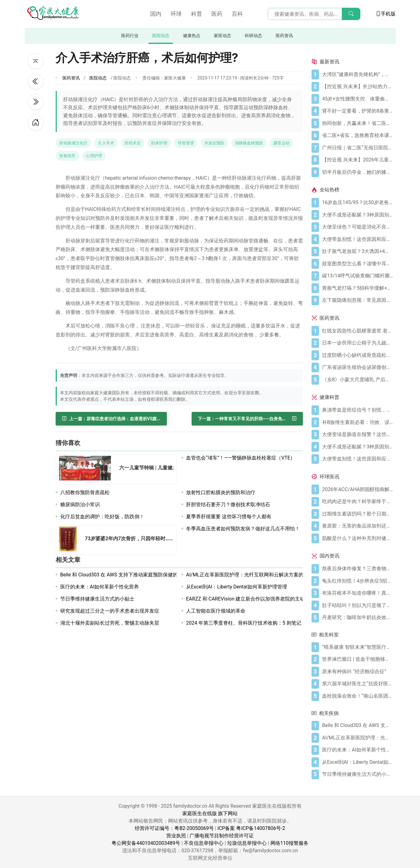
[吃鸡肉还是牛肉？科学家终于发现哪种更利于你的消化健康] (357, 502)
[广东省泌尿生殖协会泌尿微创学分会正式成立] (357, 367)
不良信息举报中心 (204, 843)
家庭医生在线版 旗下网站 (210, 813)
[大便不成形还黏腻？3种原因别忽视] (357, 215)
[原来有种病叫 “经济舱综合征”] (357, 672)
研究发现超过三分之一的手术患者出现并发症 (110, 611)
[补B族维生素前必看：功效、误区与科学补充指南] (357, 422)
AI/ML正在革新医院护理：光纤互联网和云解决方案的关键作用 (255, 575)
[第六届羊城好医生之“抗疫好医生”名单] (357, 684)
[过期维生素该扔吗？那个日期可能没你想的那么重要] (357, 514)
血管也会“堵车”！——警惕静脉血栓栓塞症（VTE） (241, 458)
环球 (176, 14)
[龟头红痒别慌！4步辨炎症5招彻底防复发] (357, 581)
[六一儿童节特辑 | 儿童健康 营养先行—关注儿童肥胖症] (87, 469)
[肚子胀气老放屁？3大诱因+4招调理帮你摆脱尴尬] (357, 251)
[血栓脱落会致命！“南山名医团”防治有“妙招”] (357, 696)
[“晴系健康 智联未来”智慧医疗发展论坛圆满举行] (357, 647)
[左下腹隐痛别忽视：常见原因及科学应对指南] (357, 300)
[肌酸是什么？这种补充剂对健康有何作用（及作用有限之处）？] (357, 538)
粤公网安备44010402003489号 (146, 843)
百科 (237, 14)
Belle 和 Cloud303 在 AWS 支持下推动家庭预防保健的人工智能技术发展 (139, 575)
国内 (156, 14)
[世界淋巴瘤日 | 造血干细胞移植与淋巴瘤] (357, 659)
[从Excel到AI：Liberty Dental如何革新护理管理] (357, 762)
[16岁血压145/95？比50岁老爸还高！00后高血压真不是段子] (357, 203)
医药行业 (130, 36)
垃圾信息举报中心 (247, 843)
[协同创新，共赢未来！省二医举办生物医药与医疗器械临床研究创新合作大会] (357, 123)
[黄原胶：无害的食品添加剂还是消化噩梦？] (357, 526)
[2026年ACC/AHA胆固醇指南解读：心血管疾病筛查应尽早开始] (357, 490)
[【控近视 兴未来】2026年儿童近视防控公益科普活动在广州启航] (357, 160)
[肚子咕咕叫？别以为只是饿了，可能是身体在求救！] (357, 605)
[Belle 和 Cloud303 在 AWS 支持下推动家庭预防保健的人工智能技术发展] (357, 725)
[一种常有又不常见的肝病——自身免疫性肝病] (247, 419)
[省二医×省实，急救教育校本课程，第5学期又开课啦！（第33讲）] (357, 135)
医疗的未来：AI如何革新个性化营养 (100, 587)
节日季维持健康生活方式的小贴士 (97, 599)
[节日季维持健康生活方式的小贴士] (357, 774)
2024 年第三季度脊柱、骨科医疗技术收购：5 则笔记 (244, 623)
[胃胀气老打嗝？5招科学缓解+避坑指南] (357, 288)
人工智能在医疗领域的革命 (216, 611)
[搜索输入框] (314, 14)
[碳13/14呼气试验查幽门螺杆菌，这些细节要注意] (357, 276)
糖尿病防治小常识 (80, 505)
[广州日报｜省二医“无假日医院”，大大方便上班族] (357, 148)
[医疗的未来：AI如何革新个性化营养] (357, 750)
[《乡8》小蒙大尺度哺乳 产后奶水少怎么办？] (357, 380)
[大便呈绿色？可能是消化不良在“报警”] (357, 227)
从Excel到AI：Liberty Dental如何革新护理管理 (237, 587)
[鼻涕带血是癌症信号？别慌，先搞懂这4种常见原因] (357, 410)
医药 (217, 14)
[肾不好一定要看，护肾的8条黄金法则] (357, 111)
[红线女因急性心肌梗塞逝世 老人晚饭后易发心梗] (357, 331)
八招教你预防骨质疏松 (85, 492)
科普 (197, 14)
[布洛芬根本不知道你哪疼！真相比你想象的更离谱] (357, 593)
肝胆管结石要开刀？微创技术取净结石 (228, 505)
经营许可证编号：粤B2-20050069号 (174, 828)
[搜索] (351, 14)
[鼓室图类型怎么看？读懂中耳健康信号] (357, 264)
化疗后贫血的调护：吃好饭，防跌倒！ (102, 517)
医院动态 (161, 36)
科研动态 (253, 36)
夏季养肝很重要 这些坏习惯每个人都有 (229, 517)
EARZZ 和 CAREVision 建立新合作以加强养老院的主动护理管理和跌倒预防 (268, 599)
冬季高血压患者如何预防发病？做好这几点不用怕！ (243, 529)
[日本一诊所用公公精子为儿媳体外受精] (357, 343)
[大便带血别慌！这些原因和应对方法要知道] (357, 239)
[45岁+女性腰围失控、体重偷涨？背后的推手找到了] (357, 99)
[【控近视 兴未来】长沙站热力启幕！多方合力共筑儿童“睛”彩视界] (357, 87)
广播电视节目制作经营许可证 (222, 836)
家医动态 (223, 36)
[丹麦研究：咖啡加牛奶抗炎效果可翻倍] (357, 618)
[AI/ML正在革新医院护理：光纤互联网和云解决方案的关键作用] (357, 738)
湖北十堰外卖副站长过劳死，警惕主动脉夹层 (110, 623)
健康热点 (192, 36)
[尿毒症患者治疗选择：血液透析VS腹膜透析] (111, 419)
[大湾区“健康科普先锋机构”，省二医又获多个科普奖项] (357, 75)
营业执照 (176, 836)
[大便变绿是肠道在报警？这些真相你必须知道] (357, 434)
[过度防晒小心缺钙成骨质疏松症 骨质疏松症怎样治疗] (357, 355)
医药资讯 (284, 36)
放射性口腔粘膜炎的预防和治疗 (221, 492)
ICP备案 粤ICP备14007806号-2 (251, 828)
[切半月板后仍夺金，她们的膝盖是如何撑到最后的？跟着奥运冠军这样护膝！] (357, 172)
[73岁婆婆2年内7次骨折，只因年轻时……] (70, 540)
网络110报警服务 (289, 843)
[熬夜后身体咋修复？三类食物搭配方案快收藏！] (357, 569)
